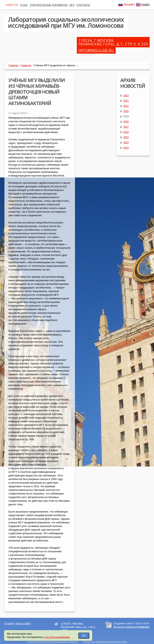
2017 (126, 127)
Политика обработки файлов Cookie (105, 642)
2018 (126, 122)
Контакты (83, 5)
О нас (24, 5)
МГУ (72, 5)
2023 (126, 96)
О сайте (9, 623)
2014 (126, 143)
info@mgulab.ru (96, 50)
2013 (126, 148)
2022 (126, 101)
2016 (126, 132)
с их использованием (57, 637)
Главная (13, 65)
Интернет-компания (131, 627)
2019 (126, 116)
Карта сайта (23, 623)
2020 (126, 111)
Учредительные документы (49, 5)
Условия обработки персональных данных (53, 642)
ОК (84, 636)
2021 (126, 106)
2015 (126, 137)
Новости (26, 65)
